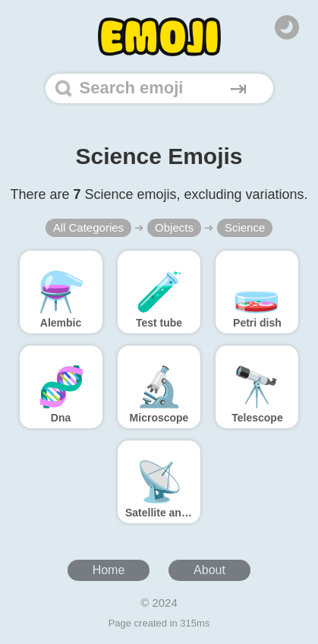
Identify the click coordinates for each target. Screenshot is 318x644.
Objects (174, 227)
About (209, 570)
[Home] (159, 37)
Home (109, 570)
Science (245, 227)
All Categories (88, 227)
